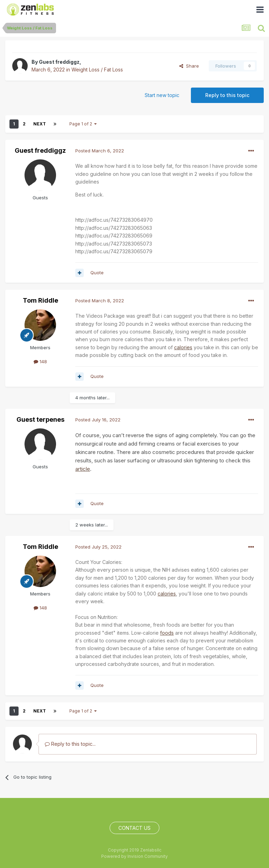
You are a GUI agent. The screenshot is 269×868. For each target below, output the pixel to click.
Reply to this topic (227, 95)
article (83, 469)
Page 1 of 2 (83, 124)
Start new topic (162, 95)
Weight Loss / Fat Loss (97, 70)
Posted (100, 151)
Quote (97, 273)
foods (167, 633)
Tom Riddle (40, 300)
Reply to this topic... (70, 744)
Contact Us (134, 828)
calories (183, 347)
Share (189, 66)
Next (40, 124)
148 (40, 361)
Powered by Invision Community (134, 856)
